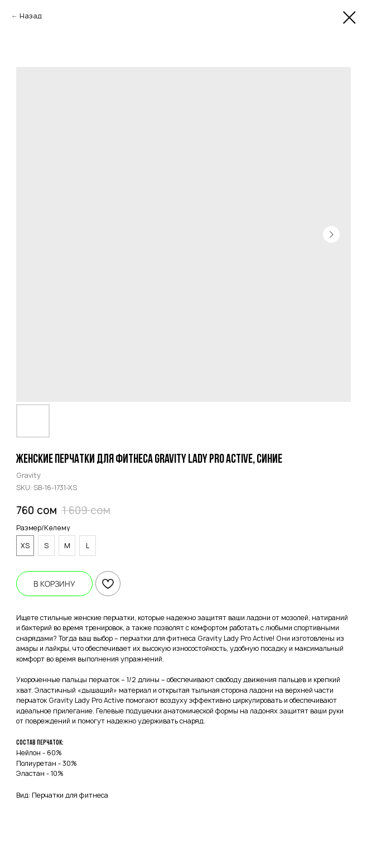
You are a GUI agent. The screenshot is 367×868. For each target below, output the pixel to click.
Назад (31, 16)
